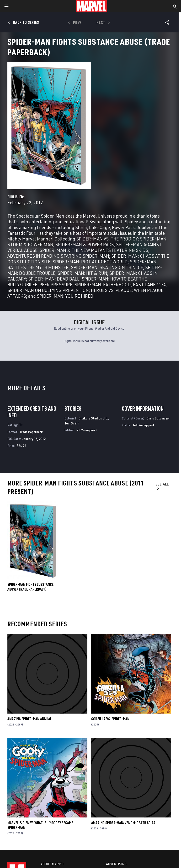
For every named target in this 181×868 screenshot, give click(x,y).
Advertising (116, 864)
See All (162, 486)
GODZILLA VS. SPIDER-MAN (110, 719)
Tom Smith (72, 423)
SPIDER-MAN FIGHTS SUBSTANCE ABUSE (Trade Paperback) (30, 587)
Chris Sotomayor (158, 418)
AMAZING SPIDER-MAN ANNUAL (30, 719)
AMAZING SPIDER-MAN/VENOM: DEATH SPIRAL (124, 823)
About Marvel (53, 864)
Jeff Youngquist (86, 430)
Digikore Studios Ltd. (93, 418)
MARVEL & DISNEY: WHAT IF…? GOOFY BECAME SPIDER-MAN (40, 825)
